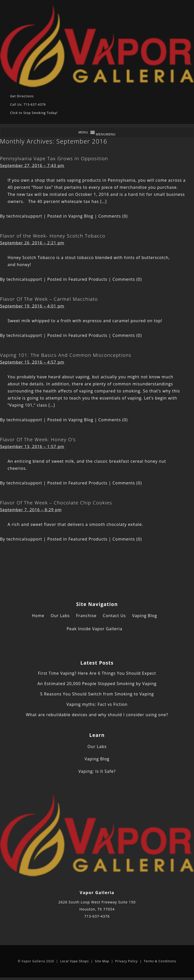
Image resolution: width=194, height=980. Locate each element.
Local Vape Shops (74, 961)
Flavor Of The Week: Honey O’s (38, 439)
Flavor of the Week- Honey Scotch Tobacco (53, 236)
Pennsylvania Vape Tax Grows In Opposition (54, 158)
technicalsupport (25, 216)
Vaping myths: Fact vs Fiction (97, 704)
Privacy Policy (126, 961)
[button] (106, 134)
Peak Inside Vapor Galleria (95, 629)
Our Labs (60, 616)
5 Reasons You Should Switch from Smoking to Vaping (97, 694)
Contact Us (114, 616)
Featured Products (88, 279)
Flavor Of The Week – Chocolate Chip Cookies (56, 503)
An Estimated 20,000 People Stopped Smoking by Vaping (97, 684)
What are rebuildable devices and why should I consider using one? (97, 715)
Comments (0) (113, 216)
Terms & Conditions (160, 961)
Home (38, 616)
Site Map (102, 961)
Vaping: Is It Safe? (97, 771)
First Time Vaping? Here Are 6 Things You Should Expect (97, 673)
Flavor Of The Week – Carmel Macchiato (49, 299)
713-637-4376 (97, 916)
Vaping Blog (81, 216)
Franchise (86, 616)
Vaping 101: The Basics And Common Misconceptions (66, 355)
